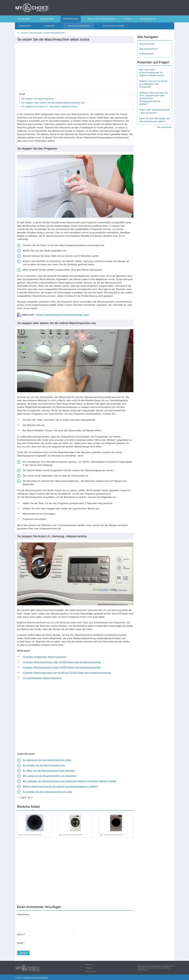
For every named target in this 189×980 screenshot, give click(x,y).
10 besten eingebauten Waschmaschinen (44, 657)
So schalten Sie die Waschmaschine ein (44, 765)
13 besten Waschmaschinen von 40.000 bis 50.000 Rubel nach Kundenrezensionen (67, 673)
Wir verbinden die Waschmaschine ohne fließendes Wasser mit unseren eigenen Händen (70, 781)
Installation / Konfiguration (101, 19)
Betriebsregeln (71, 19)
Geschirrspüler (147, 44)
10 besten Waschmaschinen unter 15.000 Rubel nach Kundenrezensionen (62, 662)
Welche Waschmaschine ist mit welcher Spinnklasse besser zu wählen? (60, 786)
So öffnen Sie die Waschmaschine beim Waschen (49, 771)
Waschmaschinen (149, 49)
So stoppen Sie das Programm (37, 99)
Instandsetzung (148, 19)
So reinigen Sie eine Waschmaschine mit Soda (47, 792)
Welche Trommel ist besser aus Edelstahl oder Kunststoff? (154, 84)
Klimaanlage (49, 26)
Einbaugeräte (25, 26)
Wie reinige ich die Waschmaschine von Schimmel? (50, 776)
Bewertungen (47, 19)
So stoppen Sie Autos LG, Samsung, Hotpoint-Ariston (49, 107)
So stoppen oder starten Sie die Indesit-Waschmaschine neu (53, 103)
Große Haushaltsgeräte (79, 26)
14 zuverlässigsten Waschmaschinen (42, 678)
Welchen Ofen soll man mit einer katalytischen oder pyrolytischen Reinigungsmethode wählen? (154, 98)
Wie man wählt (24, 19)
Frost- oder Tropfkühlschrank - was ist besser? (155, 111)
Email (21, 943)
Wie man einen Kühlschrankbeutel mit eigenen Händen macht (152, 73)
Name (21, 934)
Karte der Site (91, 971)
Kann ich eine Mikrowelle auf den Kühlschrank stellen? (154, 120)
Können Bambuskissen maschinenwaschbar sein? (63, 315)
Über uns (89, 965)
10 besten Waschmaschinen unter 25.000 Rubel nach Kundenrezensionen (62, 667)
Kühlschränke (146, 54)
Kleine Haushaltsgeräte (114, 26)
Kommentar (23, 914)
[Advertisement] (75, 66)
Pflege (127, 19)
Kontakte (89, 968)
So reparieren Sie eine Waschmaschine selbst (47, 760)
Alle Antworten (164, 127)
